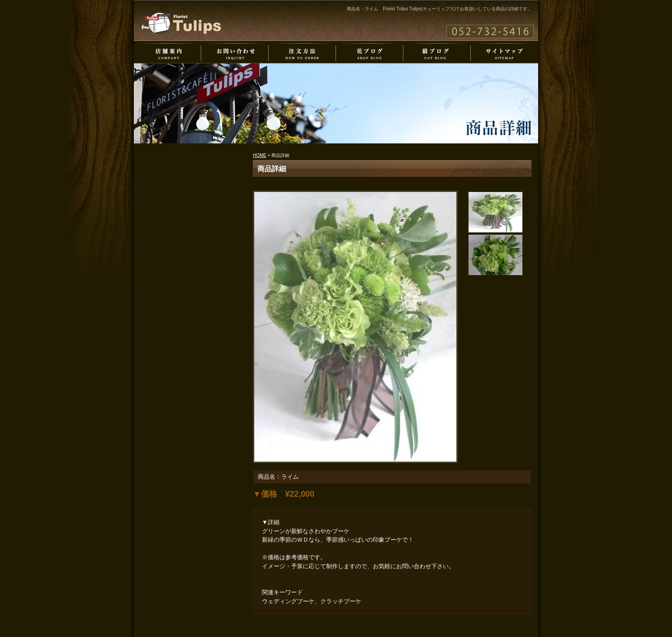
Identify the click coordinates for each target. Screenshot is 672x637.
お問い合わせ (235, 53)
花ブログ (370, 53)
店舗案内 (168, 53)
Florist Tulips (181, 23)
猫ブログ (437, 53)
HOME (260, 155)
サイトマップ (504, 53)
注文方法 (302, 53)
